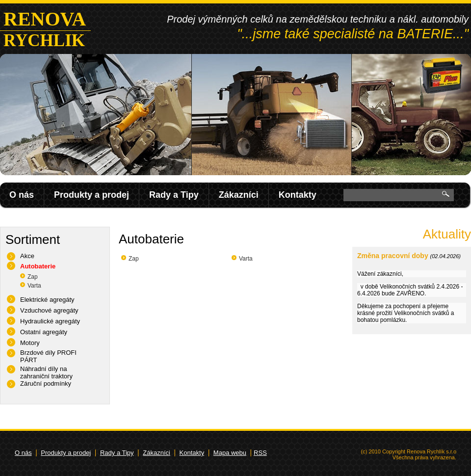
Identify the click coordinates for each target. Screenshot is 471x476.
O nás (22, 195)
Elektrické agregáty (47, 300)
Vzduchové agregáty (49, 310)
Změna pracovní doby (393, 256)
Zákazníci (239, 195)
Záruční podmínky (46, 383)
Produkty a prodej (92, 195)
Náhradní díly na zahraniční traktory (46, 372)
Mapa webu (230, 453)
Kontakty (298, 195)
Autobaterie (38, 266)
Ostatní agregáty (44, 332)
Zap (33, 277)
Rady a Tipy (174, 195)
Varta (34, 286)
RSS (260, 453)
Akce (27, 256)
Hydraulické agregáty (50, 321)
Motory (30, 343)
